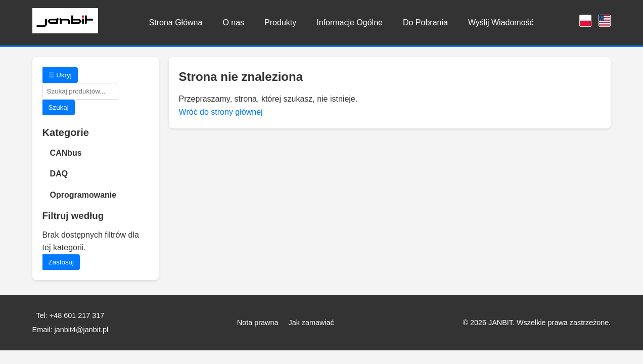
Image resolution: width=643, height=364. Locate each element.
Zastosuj (61, 262)
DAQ (59, 174)
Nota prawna (258, 323)
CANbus (66, 153)
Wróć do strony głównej (221, 112)
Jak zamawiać (311, 323)
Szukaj (59, 107)
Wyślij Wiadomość (501, 22)
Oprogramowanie (83, 195)
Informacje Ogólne (350, 22)
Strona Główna (176, 22)
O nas (233, 22)
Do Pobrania (425, 22)
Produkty (280, 22)
